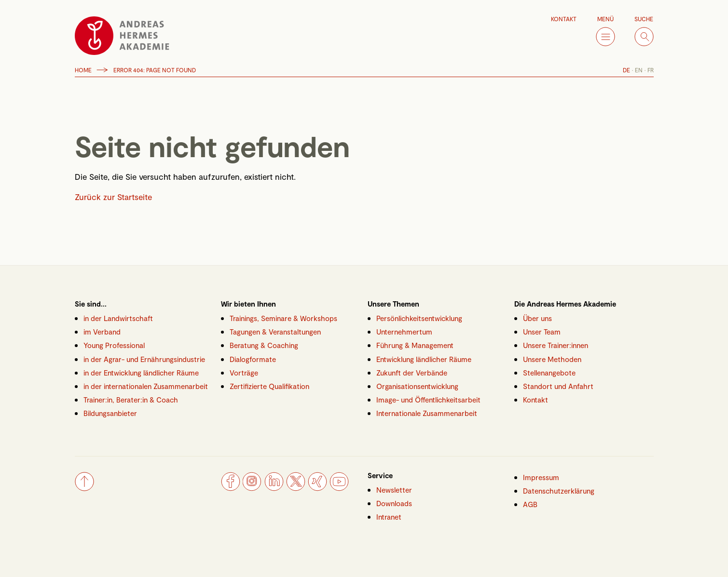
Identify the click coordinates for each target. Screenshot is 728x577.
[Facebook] (231, 488)
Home (83, 70)
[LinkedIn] (274, 488)
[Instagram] (252, 488)
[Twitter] (296, 488)
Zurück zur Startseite (113, 197)
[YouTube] (339, 488)
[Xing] (317, 488)
